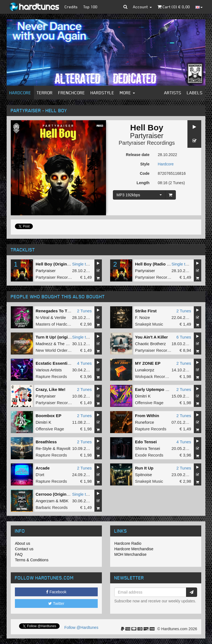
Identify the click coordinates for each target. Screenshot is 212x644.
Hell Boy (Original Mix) (58, 264)
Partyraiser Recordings (147, 143)
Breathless (46, 442)
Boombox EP (48, 416)
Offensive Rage (149, 403)
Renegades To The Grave (60, 311)
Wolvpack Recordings (155, 376)
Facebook (56, 592)
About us (22, 543)
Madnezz (44, 344)
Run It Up (144, 468)
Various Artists (49, 370)
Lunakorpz (145, 370)
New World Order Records (60, 350)
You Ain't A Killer (151, 337)
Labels (195, 93)
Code (145, 173)
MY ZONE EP (148, 363)
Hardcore (20, 93)
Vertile (60, 317)
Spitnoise (144, 475)
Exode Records (149, 455)
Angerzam (45, 501)
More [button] (127, 93)
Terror (45, 93)
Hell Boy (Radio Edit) (155, 264)
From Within (147, 416)
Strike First (146, 311)
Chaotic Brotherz (150, 344)
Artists (173, 93)
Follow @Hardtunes (81, 627)
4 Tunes (84, 363)
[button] (125, 7)
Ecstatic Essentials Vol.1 (60, 363)
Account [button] (142, 7)
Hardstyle (102, 93)
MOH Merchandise (130, 554)
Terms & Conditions (32, 560)
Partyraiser (147, 136)
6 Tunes (184, 337)
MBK (64, 501)
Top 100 (90, 7)
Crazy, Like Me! (51, 389)
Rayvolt (63, 448)
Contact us (24, 549)
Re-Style (44, 448)
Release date (138, 155)
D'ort (40, 475)
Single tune (82, 264)
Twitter (56, 603)
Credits (71, 7)
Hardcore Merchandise (134, 549)
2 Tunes (84, 311)
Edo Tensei (146, 442)
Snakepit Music (149, 324)
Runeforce (145, 422)
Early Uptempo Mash (155, 389)
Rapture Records (51, 376)
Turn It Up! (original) (55, 337)
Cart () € (174, 7)
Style (145, 164)
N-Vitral (43, 317)
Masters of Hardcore (54, 324)
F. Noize (142, 317)
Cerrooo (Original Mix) (57, 494)
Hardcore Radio (128, 543)
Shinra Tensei (148, 448)
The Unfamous (71, 344)
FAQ (19, 554)
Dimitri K (143, 396)
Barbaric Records (52, 507)
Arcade (43, 468)
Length (143, 183)
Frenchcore (72, 93)
